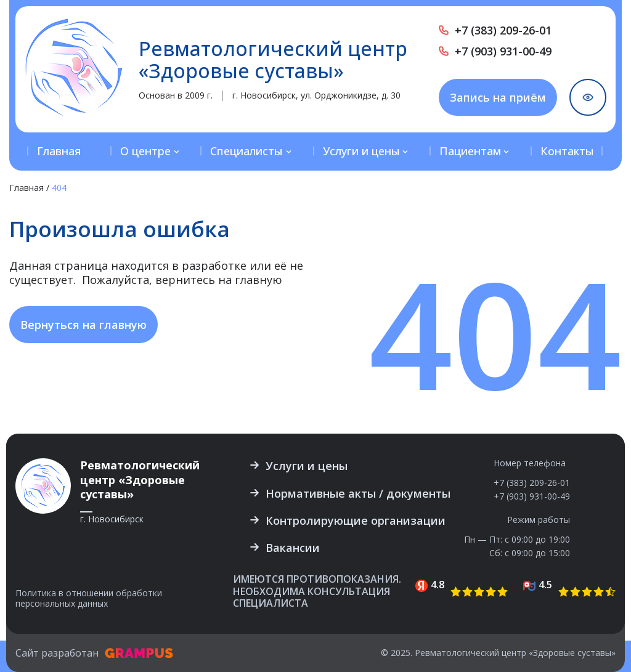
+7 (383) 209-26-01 (503, 30)
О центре (145, 151)
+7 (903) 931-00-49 (503, 51)
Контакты (567, 151)
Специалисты (246, 151)
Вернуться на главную (83, 325)
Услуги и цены (361, 151)
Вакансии (293, 548)
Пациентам (470, 151)
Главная (59, 151)
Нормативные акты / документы (358, 493)
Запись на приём (498, 97)
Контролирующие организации (356, 520)
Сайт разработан (94, 653)
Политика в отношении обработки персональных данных (89, 599)
